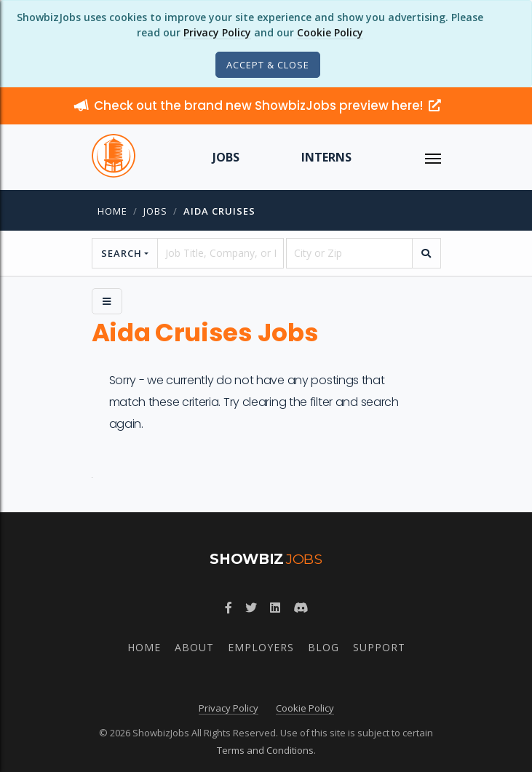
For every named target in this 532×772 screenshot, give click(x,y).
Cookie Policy (330, 32)
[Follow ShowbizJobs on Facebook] (229, 608)
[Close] (268, 65)
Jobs (226, 157)
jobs (155, 211)
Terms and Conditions (265, 750)
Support (379, 647)
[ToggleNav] (433, 157)
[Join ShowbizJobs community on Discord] (301, 608)
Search (122, 253)
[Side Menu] (107, 301)
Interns (326, 157)
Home (112, 211)
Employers (261, 647)
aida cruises (219, 211)
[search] (426, 253)
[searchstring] (221, 253)
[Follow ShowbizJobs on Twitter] (251, 608)
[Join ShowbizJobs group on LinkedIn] (275, 608)
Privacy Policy (217, 32)
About (194, 647)
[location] (349, 253)
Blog (323, 647)
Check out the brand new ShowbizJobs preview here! (258, 106)
